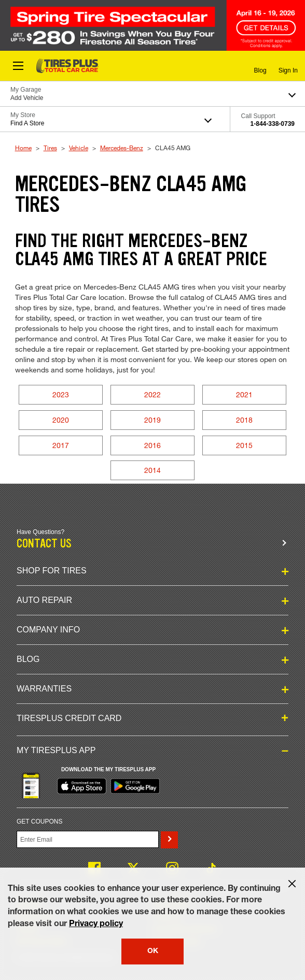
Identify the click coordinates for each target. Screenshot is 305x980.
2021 (244, 394)
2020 (61, 420)
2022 (152, 394)
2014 (152, 470)
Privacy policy (96, 925)
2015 (244, 445)
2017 (61, 445)
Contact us (44, 544)
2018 (244, 420)
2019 (152, 420)
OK (153, 952)
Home (23, 148)
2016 (152, 445)
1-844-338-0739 (273, 124)
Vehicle (79, 148)
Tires (50, 148)
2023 (61, 394)
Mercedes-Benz (122, 148)
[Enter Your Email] (88, 839)
